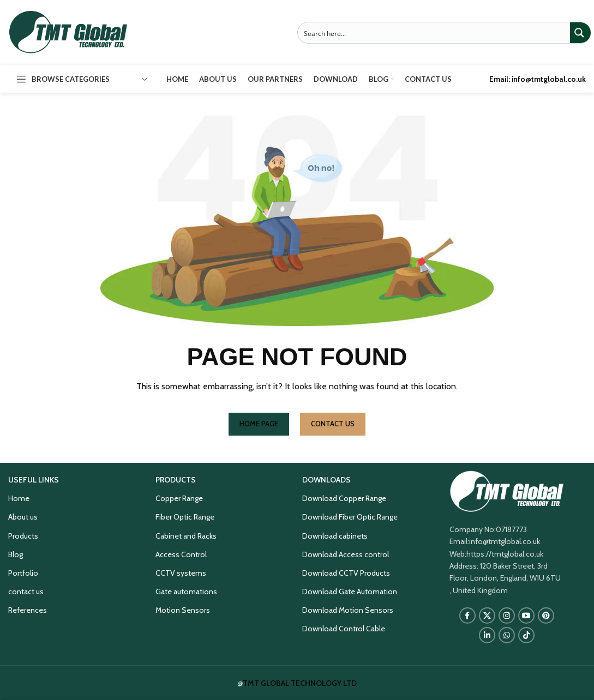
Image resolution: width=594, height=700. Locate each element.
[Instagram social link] (507, 615)
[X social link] (487, 615)
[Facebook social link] (467, 615)
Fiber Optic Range (185, 517)
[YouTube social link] (526, 615)
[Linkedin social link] (487, 635)
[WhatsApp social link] (507, 635)
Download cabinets (335, 536)
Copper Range (179, 498)
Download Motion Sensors (348, 610)
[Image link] (506, 491)
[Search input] (435, 33)
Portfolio (23, 573)
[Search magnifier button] (580, 33)
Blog (16, 554)
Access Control (181, 554)
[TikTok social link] (526, 635)
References (28, 610)
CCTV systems (181, 573)
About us (23, 517)
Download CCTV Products (346, 573)
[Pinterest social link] (546, 615)
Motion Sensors (183, 610)
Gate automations (186, 592)
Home (19, 498)
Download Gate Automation (350, 592)
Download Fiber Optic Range (350, 517)
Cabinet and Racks (186, 536)
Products (23, 536)
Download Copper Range (344, 498)
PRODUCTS (176, 480)
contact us (26, 592)
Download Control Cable (344, 629)
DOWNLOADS (326, 480)
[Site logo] (68, 32)
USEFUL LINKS (34, 480)
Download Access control (346, 554)
